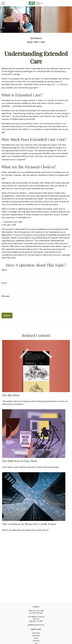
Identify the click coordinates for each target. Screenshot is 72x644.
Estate (36, 638)
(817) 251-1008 (38, 611)
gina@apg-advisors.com (36, 625)
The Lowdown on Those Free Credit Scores (29, 524)
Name (4, 270)
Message (6, 296)
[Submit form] (7, 315)
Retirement (36, 633)
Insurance (36, 641)
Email (4, 283)
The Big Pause (11, 395)
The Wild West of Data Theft (20, 461)
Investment (36, 636)
